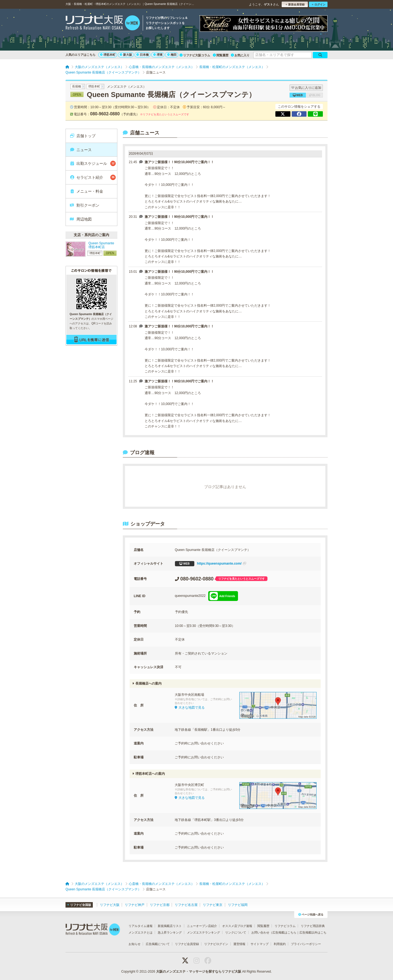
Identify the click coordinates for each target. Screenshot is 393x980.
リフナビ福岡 (238, 905)
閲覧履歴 (221, 55)
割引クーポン (84, 205)
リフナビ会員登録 (187, 944)
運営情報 (239, 944)
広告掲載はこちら (284, 932)
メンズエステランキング (203, 932)
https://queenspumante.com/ (211, 564)
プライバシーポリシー (306, 944)
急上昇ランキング (170, 932)
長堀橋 (77, 86)
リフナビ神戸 (135, 905)
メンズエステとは (141, 932)
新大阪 (126, 55)
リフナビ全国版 (79, 905)
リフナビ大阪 (110, 905)
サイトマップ (260, 944)
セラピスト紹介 (93, 177)
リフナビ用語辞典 (313, 926)
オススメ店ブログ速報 (237, 926)
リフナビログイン (216, 944)
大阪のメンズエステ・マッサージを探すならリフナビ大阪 (199, 972)
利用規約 (280, 944)
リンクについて (236, 932)
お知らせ (135, 944)
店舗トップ (83, 136)
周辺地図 (81, 219)
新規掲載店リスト (170, 926)
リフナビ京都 (160, 905)
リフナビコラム (285, 926)
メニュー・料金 (86, 191)
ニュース (81, 150)
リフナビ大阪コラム (195, 55)
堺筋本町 (108, 55)
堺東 (158, 55)
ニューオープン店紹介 (202, 926)
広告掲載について (158, 944)
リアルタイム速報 (141, 926)
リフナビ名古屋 (186, 905)
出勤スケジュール (93, 163)
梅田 (172, 55)
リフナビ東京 (213, 905)
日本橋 (143, 55)
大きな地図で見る (190, 708)
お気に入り (240, 55)
